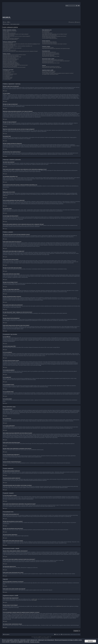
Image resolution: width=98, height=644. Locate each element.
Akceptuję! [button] (90, 641)
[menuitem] (9, 22)
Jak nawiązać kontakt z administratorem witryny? (50, 74)
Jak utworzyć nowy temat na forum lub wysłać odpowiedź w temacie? (14, 55)
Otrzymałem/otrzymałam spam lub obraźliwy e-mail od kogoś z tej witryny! (54, 44)
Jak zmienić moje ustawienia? (8, 43)
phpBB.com (5, 195)
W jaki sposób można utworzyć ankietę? (10, 58)
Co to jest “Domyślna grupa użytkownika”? (49, 37)
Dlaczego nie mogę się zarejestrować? (9, 33)
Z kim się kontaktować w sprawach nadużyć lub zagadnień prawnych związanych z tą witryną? (58, 73)
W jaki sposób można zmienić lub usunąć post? (11, 56)
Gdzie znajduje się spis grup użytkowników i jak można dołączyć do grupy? (55, 34)
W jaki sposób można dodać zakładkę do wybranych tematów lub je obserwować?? (56, 61)
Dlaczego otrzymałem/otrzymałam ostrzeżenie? (11, 63)
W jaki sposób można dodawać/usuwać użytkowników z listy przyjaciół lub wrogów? (56, 49)
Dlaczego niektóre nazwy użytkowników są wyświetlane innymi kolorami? (54, 36)
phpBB (39, 637)
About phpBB (34, 600)
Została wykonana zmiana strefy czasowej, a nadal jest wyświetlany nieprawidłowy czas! (17, 46)
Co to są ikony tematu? (7, 79)
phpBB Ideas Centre (60, 606)
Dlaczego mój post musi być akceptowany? (10, 66)
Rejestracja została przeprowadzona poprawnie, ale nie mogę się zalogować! (16, 34)
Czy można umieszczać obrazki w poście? (10, 74)
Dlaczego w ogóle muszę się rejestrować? (10, 31)
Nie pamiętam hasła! (6, 37)
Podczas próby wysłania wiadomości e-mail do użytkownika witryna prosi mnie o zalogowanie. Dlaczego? (20, 51)
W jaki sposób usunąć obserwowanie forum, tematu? (51, 63)
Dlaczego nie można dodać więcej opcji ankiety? (11, 59)
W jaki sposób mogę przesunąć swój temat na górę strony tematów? (14, 67)
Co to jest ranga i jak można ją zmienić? (9, 50)
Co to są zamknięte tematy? (7, 78)
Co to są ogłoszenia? (6, 76)
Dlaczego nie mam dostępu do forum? (9, 61)
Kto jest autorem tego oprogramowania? (49, 71)
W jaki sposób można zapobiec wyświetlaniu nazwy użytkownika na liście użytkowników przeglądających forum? (21, 44)
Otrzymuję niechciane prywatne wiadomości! (50, 43)
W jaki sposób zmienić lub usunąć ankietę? (10, 60)
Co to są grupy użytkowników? (47, 33)
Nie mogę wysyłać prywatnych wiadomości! (49, 42)
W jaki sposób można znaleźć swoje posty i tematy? (51, 56)
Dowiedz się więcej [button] (35, 642)
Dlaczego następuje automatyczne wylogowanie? (11, 38)
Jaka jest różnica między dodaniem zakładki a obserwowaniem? (53, 60)
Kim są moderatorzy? (46, 32)
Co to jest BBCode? (6, 71)
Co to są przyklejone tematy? (8, 77)
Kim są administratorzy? (46, 31)
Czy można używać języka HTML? (9, 72)
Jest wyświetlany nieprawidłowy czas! (9, 45)
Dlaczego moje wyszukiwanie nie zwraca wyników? (51, 53)
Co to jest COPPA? (6, 32)
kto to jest (21, 615)
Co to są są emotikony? (7, 73)
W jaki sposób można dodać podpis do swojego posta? (12, 57)
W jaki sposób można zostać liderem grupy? (49, 35)
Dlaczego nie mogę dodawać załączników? (10, 62)
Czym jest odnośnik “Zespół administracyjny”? (50, 38)
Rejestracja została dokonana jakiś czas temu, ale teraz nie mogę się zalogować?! (17, 36)
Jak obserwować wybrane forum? (48, 62)
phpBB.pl (68, 194)
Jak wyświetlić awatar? (7, 49)
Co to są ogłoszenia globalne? (8, 75)
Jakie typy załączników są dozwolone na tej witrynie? (51, 67)
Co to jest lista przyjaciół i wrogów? (48, 47)
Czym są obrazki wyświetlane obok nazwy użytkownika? (12, 48)
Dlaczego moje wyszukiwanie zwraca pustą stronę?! (51, 54)
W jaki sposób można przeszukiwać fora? (49, 52)
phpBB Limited (35, 599)
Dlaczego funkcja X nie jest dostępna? (48, 72)
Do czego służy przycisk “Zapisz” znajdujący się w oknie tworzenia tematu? (15, 65)
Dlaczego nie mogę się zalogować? (9, 35)
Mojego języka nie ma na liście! (8, 47)
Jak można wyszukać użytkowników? (48, 55)
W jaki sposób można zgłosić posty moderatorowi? (11, 64)
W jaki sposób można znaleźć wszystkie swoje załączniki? (52, 68)
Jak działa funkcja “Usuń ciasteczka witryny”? (10, 39)
